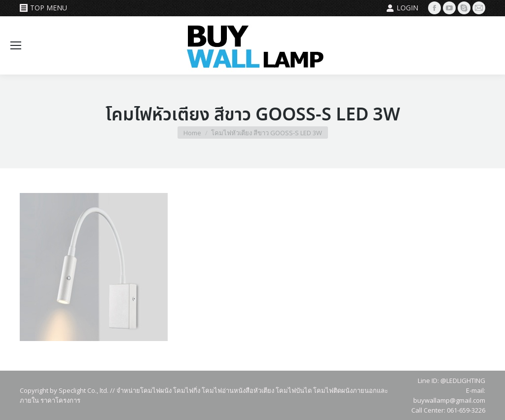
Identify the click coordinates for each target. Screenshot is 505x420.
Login (402, 8)
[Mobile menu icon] (16, 45)
